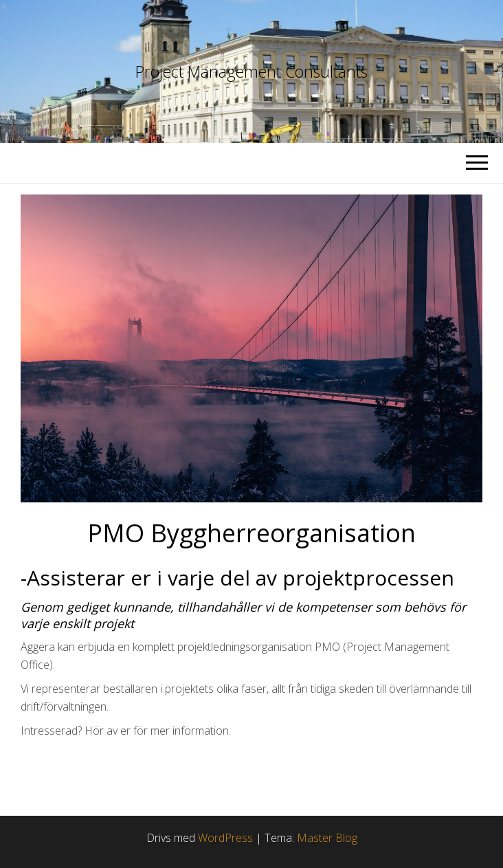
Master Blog (327, 838)
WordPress (225, 838)
